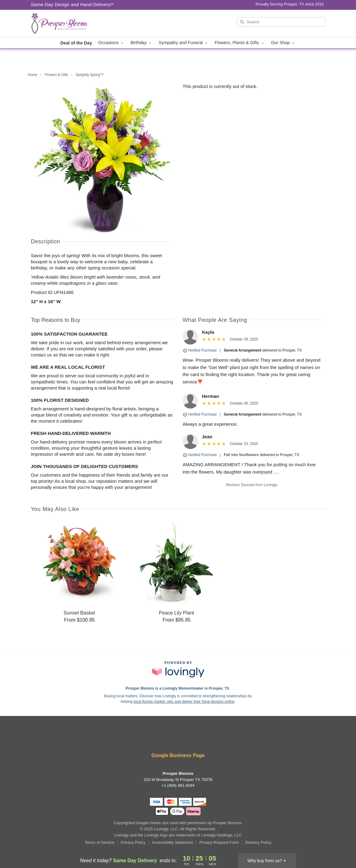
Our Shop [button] (283, 43)
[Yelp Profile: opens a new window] (179, 739)
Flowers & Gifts (56, 75)
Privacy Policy (133, 842)
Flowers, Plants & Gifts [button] (240, 43)
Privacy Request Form (219, 842)
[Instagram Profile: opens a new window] (197, 739)
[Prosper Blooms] (75, 24)
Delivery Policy (258, 842)
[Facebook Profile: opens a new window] (160, 739)
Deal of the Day (76, 43)
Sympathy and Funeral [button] (184, 43)
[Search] (281, 22)
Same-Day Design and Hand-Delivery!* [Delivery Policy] (73, 4)
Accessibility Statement (173, 842)
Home (33, 75)
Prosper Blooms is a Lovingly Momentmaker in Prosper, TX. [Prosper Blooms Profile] (178, 688)
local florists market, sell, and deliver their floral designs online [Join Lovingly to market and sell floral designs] (184, 702)
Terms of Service (100, 842)
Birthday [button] (142, 43)
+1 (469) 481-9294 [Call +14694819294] (178, 785)
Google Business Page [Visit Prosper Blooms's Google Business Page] (178, 755)
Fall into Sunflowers (241, 455)
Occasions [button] (111, 43)
